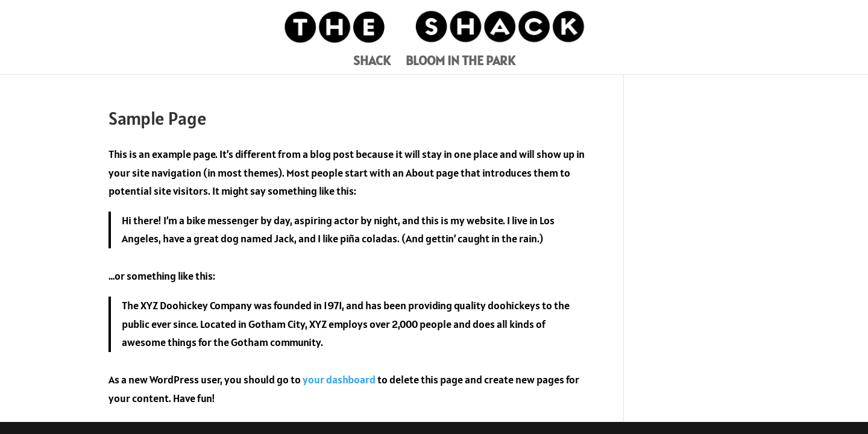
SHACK (372, 62)
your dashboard (339, 379)
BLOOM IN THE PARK (461, 62)
